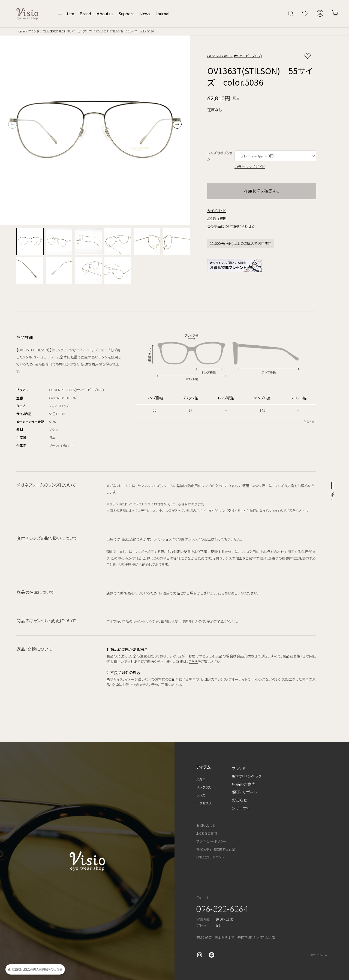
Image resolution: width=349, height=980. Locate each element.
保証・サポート (244, 792)
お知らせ (239, 800)
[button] (177, 124)
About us (105, 13)
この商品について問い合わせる (231, 226)
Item (70, 13)
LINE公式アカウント (210, 857)
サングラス (204, 787)
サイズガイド (216, 211)
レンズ (201, 795)
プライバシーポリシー (211, 841)
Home (20, 31)
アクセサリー (205, 803)
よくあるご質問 (207, 833)
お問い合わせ (206, 825)
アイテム (204, 767)
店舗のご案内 (244, 784)
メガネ (201, 779)
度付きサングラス (247, 776)
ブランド (34, 31)
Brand (85, 13)
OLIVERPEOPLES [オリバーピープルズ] (67, 31)
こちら (193, 661)
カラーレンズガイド (250, 167)
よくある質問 (217, 218)
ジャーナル (241, 808)
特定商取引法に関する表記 (216, 849)
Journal (163, 13)
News (145, 13)
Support (126, 13)
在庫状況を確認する (262, 191)
